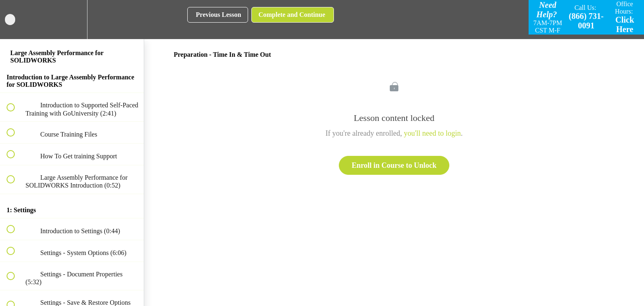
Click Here (625, 24)
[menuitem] (72, 20)
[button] (15, 20)
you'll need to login (432, 133)
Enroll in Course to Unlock (394, 165)
